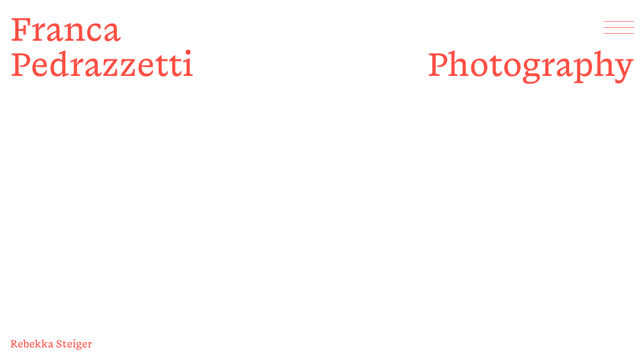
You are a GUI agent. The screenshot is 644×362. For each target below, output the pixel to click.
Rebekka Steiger (51, 344)
